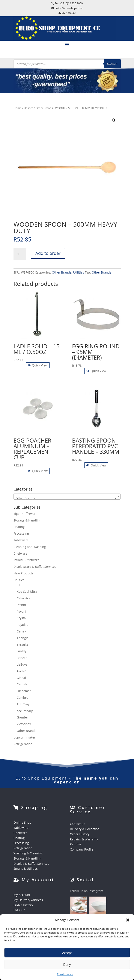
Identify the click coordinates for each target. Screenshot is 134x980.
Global (21, 678)
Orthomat (24, 691)
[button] (128, 920)
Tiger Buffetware (25, 514)
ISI (18, 585)
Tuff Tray (23, 704)
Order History (80, 834)
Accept (67, 953)
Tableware (21, 540)
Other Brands (44, 108)
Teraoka (22, 645)
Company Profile (82, 849)
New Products (23, 573)
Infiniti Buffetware (26, 560)
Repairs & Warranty (84, 839)
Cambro (22, 698)
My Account (22, 895)
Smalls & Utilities (26, 868)
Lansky (22, 651)
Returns (76, 844)
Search (112, 64)
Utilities (29, 108)
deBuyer (23, 664)
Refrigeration (23, 744)
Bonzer (22, 658)
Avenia (22, 671)
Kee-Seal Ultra (27, 592)
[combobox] (67, 497)
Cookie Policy (65, 974)
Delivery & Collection (85, 829)
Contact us (78, 824)
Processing (21, 533)
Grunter (22, 717)
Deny (67, 965)
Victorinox (24, 724)
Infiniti (21, 605)
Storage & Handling (27, 520)
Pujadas (22, 625)
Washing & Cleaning (28, 853)
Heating (19, 527)
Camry (21, 631)
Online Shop (22, 822)
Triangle (23, 638)
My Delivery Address (28, 900)
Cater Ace (24, 598)
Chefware (20, 553)
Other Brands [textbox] (66, 498)
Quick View (38, 365)
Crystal (22, 618)
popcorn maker (24, 737)
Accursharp (25, 711)
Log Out (19, 910)
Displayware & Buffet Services (35, 567)
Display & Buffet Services (31, 864)
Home (17, 108)
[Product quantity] (20, 254)
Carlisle (22, 684)
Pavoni (21, 612)
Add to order (48, 253)
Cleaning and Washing (30, 547)
